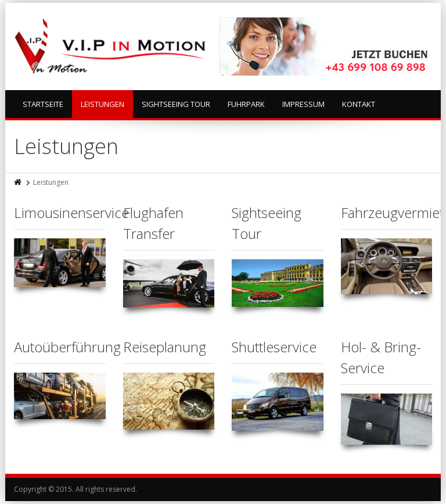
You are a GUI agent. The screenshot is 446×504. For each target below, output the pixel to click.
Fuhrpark (246, 104)
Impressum (303, 104)
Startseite (43, 104)
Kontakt (359, 104)
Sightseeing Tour (176, 104)
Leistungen (102, 104)
